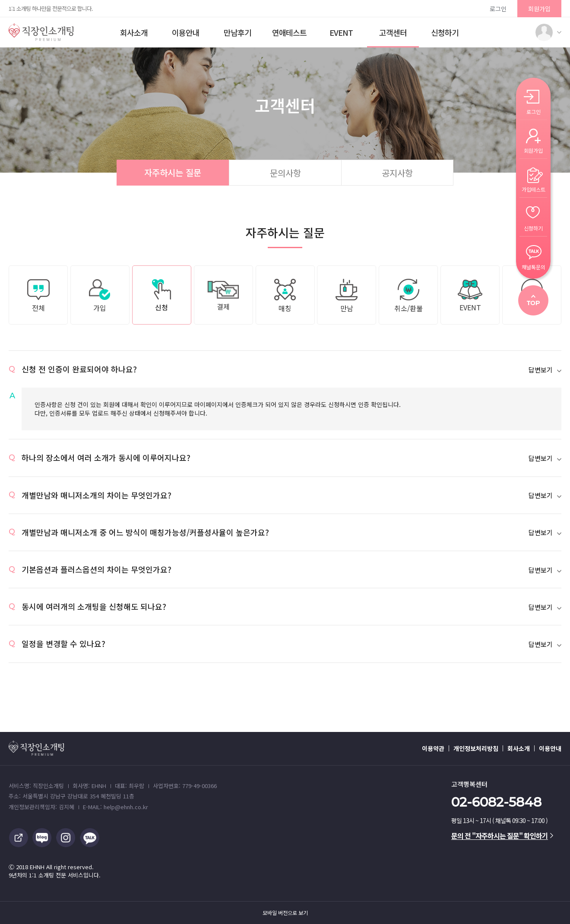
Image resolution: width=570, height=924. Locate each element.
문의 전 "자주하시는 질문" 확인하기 (502, 836)
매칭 (285, 296)
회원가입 (539, 9)
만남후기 (237, 32)
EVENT (341, 32)
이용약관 (433, 748)
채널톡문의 (534, 266)
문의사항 (285, 173)
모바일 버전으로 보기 (285, 913)
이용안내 (186, 32)
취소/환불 (408, 296)
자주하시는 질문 (173, 172)
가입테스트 (534, 189)
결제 (223, 296)
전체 (38, 296)
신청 (161, 296)
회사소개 (134, 32)
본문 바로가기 (0, 0)
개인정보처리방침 (476, 748)
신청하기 (445, 32)
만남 (347, 296)
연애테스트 (289, 32)
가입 (100, 296)
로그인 (498, 9)
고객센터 (393, 32)
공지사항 (397, 173)
